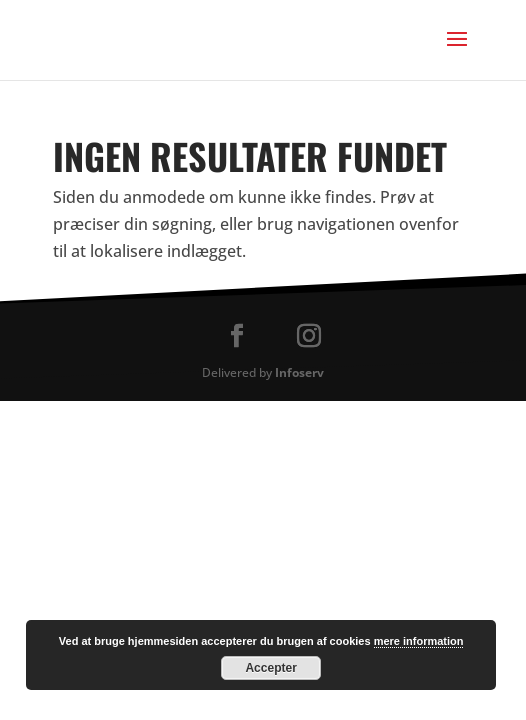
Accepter (270, 668)
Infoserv (299, 372)
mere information (419, 641)
